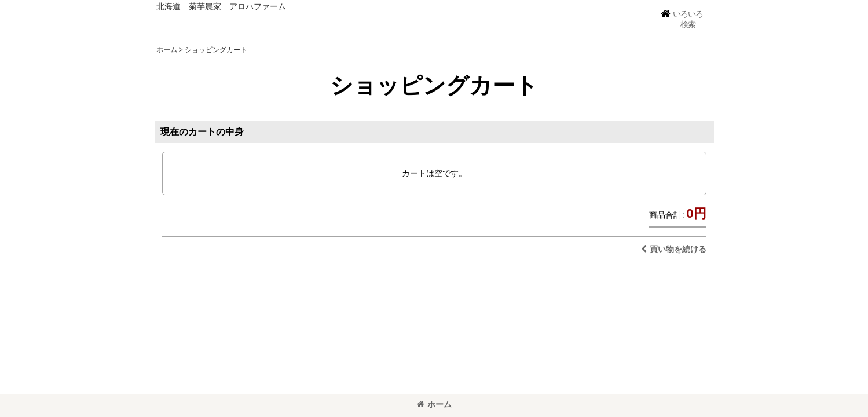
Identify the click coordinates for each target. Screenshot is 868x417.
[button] (682, 19)
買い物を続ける (674, 249)
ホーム (434, 404)
